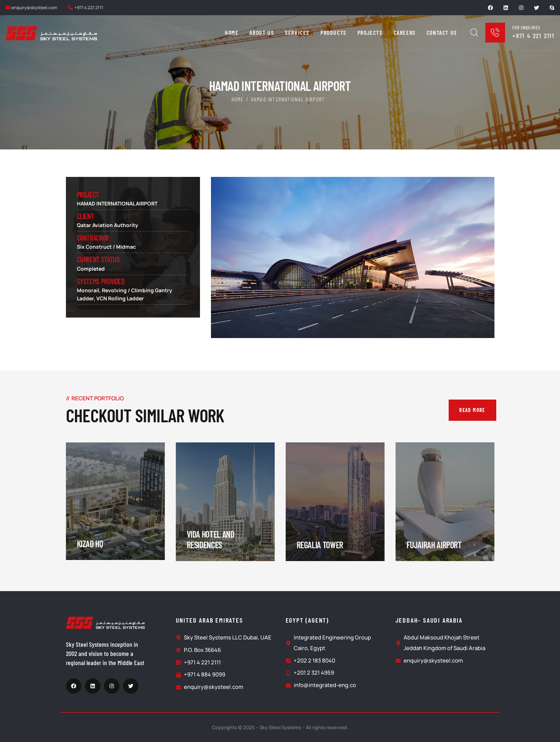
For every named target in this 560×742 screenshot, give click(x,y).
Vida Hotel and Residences (211, 539)
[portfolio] (115, 501)
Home (238, 99)
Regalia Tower (320, 545)
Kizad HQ (90, 544)
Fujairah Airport (434, 545)
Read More (472, 410)
